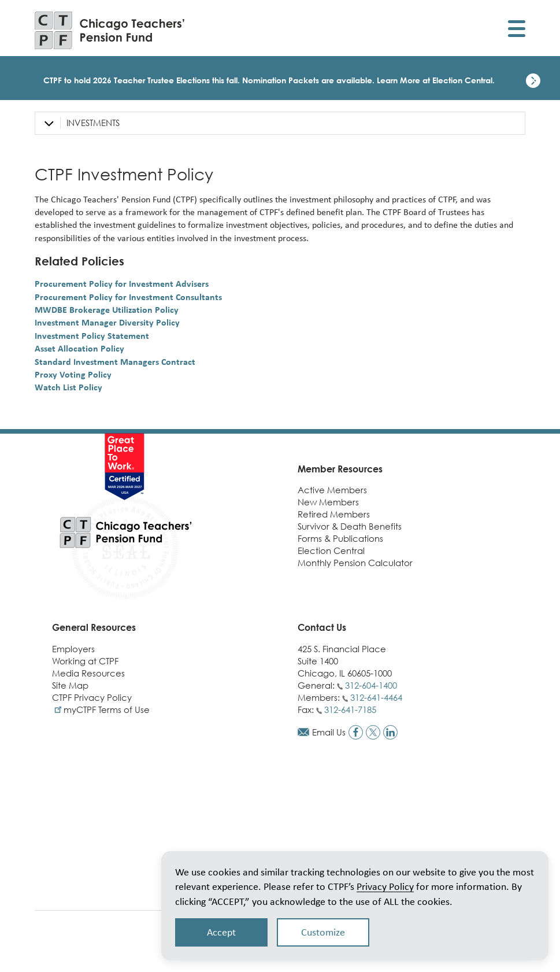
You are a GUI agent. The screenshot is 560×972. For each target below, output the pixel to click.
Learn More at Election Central (435, 80)
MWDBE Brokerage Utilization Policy (107, 310)
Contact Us (322, 627)
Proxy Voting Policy (73, 374)
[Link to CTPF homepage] (110, 30)
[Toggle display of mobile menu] (517, 30)
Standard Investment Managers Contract (115, 362)
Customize (323, 932)
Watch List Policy (68, 387)
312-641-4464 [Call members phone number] (376, 697)
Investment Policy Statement (92, 336)
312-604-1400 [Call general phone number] (371, 685)
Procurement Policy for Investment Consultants (128, 297)
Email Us (329, 732)
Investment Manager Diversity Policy (107, 322)
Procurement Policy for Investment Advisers (122, 284)
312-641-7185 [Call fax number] (350, 709)
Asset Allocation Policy (79, 348)
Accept (221, 932)
